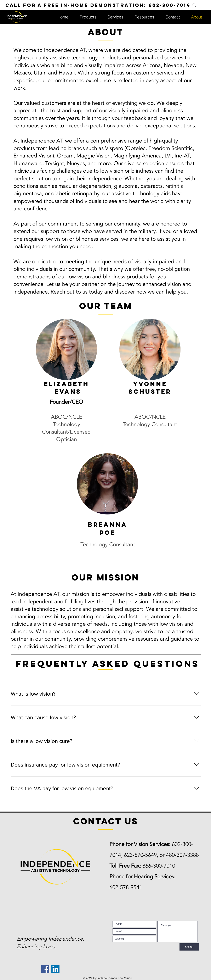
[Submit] (189, 947)
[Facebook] (45, 969)
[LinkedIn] (55, 969)
